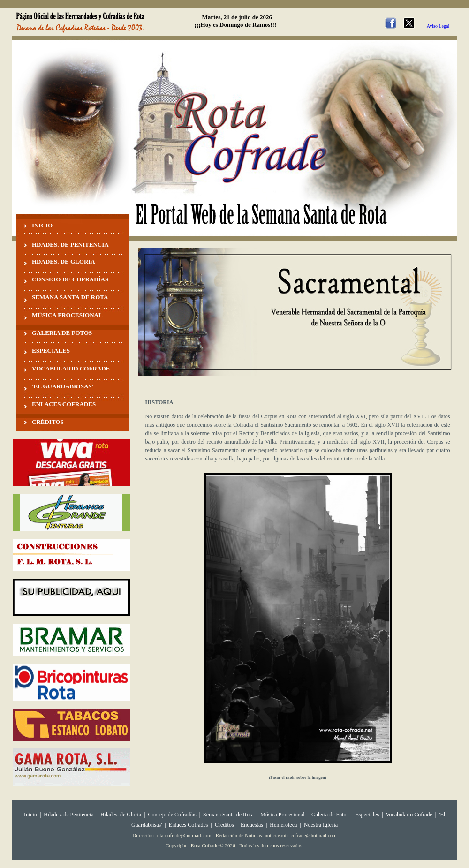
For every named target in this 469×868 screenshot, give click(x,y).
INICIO (42, 225)
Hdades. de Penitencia (68, 815)
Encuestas (252, 825)
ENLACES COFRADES (64, 404)
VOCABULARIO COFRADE (71, 368)
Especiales (367, 815)
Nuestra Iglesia (321, 825)
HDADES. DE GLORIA (64, 261)
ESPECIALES (51, 351)
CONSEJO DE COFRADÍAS (70, 279)
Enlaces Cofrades (189, 825)
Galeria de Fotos (330, 815)
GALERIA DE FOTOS (62, 333)
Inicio (30, 815)
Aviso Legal (438, 26)
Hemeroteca (283, 825)
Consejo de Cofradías (172, 815)
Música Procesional (282, 815)
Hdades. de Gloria (121, 815)
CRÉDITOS (48, 422)
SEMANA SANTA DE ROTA (70, 297)
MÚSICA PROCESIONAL (67, 315)
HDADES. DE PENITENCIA (70, 245)
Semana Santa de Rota (228, 815)
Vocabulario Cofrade (409, 815)
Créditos (224, 825)
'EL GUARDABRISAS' (63, 386)
